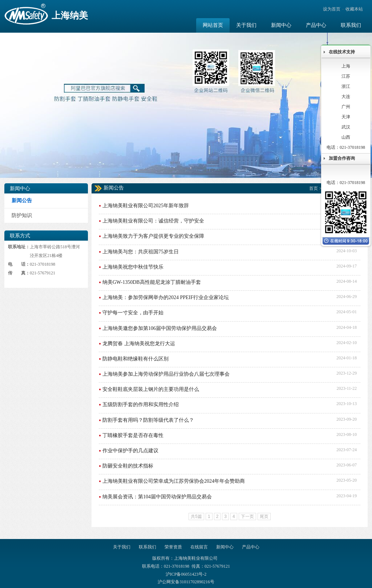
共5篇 (196, 516)
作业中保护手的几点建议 (130, 451)
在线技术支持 (342, 52)
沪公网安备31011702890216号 (186, 582)
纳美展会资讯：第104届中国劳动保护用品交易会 (157, 497)
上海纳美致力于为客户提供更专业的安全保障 (153, 236)
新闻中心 (225, 547)
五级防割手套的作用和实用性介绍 (141, 405)
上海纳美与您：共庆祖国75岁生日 (141, 252)
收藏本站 (354, 9)
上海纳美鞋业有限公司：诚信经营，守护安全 (153, 221)
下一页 (247, 516)
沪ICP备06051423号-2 (186, 574)
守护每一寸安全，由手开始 (133, 313)
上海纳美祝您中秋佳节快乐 (133, 267)
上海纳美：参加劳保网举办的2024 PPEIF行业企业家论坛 (166, 297)
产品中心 (251, 547)
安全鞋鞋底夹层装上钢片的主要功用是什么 (151, 389)
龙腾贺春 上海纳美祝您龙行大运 (139, 344)
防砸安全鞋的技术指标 (128, 466)
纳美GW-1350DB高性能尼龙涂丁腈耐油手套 (152, 282)
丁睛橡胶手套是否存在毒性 (133, 435)
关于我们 (122, 547)
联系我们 (147, 547)
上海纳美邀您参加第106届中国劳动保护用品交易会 (160, 328)
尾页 (264, 516)
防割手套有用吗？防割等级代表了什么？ (148, 420)
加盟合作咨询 (342, 158)
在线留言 (199, 547)
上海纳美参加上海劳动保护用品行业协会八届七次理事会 (166, 374)
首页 (314, 188)
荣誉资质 (173, 547)
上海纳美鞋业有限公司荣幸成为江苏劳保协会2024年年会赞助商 (174, 481)
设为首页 (332, 9)
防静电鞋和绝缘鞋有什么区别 (136, 359)
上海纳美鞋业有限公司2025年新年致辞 (146, 206)
